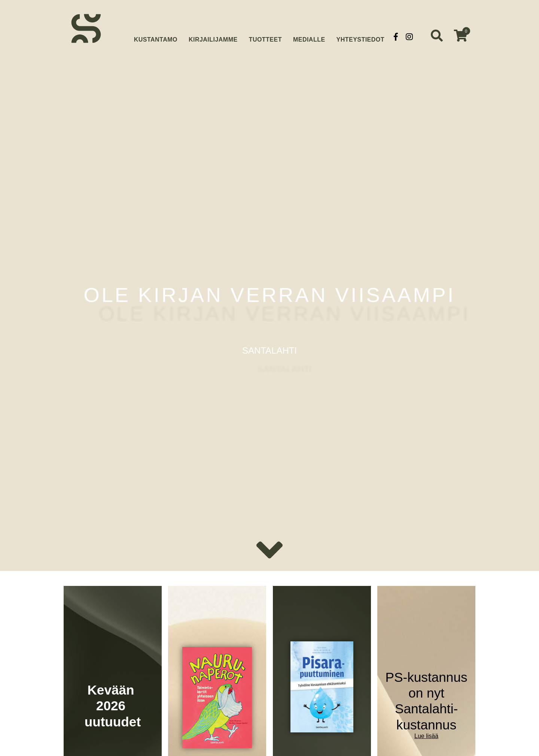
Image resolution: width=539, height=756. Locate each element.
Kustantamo (156, 36)
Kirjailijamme (213, 37)
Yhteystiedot (360, 37)
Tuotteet (265, 37)
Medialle (309, 37)
